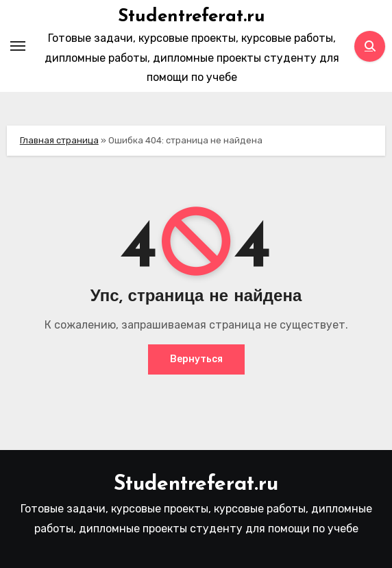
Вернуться (196, 359)
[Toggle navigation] (18, 46)
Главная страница (59, 140)
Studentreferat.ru (192, 17)
